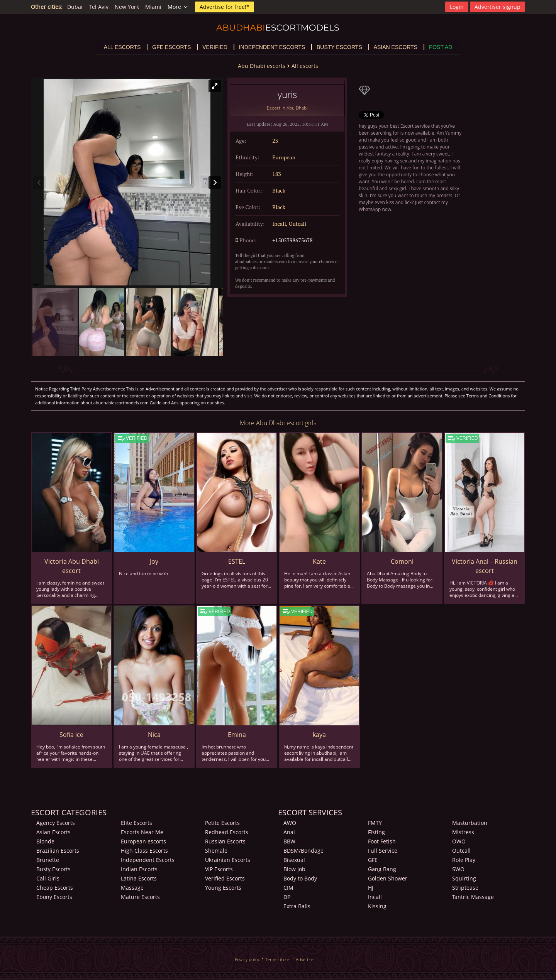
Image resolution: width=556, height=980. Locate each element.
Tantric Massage (473, 897)
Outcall (461, 851)
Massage (132, 888)
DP (287, 897)
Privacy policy (247, 959)
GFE (373, 860)
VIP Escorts (219, 869)
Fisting (376, 832)
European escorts (143, 841)
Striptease (465, 888)
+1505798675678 (292, 240)
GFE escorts (171, 47)
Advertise (305, 959)
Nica (154, 735)
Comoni (402, 561)
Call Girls (48, 878)
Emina (237, 735)
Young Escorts (223, 888)
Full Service (383, 851)
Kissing (377, 906)
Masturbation (470, 823)
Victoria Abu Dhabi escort (72, 566)
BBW (289, 841)
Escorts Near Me (142, 832)
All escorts (122, 47)
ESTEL (237, 561)
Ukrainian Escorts (228, 860)
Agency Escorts (56, 823)
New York (127, 7)
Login (457, 7)
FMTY (375, 823)
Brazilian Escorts (58, 851)
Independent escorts (272, 47)
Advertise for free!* (225, 7)
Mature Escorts (140, 897)
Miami (153, 7)
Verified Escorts (225, 878)
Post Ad (441, 47)
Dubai (75, 7)
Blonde (45, 841)
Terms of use (277, 959)
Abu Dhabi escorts (262, 66)
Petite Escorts (222, 823)
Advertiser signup (498, 7)
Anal (289, 832)
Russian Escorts (225, 841)
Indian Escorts (139, 869)
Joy (154, 561)
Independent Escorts (148, 860)
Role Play (464, 860)
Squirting (464, 878)
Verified (215, 47)
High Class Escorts (144, 851)
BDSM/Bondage (303, 851)
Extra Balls (297, 906)
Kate (319, 561)
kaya (319, 735)
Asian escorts (396, 47)
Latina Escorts (139, 878)
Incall (375, 897)
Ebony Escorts (54, 897)
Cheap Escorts (55, 888)
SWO (458, 869)
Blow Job (294, 869)
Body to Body (300, 878)
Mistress (463, 832)
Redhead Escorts (227, 832)
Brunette (48, 860)
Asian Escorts (53, 832)
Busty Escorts (53, 869)
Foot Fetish (382, 841)
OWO (459, 841)
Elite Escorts (136, 823)
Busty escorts (339, 47)
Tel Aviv (99, 7)
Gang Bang (382, 869)
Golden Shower (388, 878)
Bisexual (294, 860)
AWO (290, 823)
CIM (288, 888)
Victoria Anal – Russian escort (485, 566)
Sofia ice (71, 735)
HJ (371, 888)
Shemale (216, 851)
